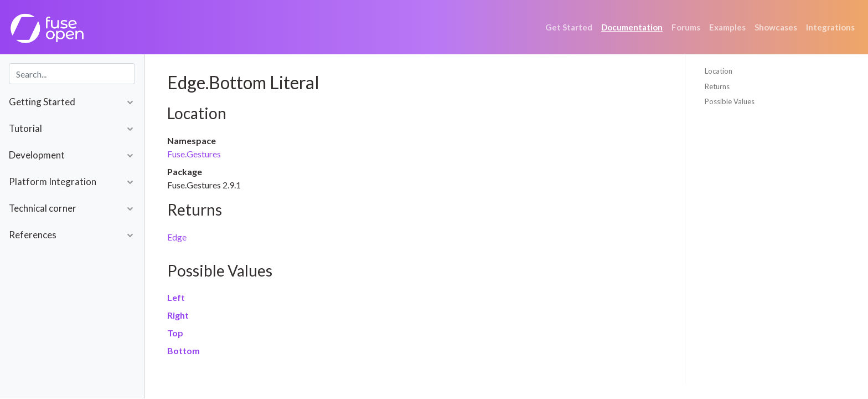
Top (175, 333)
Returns (717, 86)
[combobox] (72, 74)
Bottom (184, 351)
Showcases (776, 27)
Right (178, 315)
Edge (177, 237)
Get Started (569, 27)
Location (719, 71)
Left (176, 297)
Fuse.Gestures (194, 154)
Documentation (632, 27)
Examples (727, 27)
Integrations (830, 27)
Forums (686, 27)
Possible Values (730, 101)
